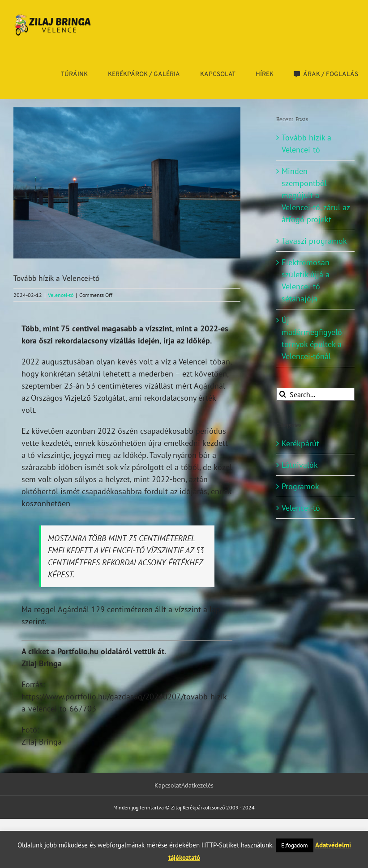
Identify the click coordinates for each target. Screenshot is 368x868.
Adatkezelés (197, 785)
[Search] (283, 394)
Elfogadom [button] (295, 845)
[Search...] (315, 394)
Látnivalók (300, 465)
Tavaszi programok (314, 241)
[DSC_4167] (127, 183)
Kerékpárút (300, 443)
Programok (300, 486)
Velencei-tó (61, 295)
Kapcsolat (168, 785)
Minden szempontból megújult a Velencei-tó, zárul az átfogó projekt (316, 195)
